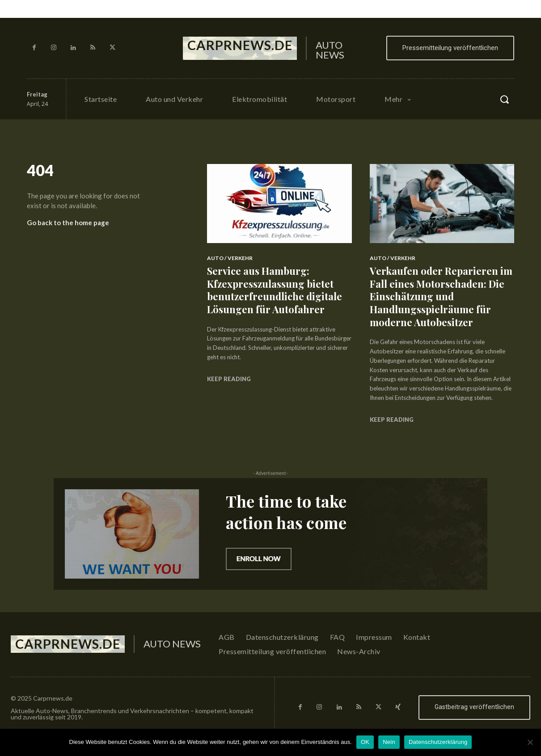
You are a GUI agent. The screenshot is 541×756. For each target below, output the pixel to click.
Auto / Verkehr (230, 258)
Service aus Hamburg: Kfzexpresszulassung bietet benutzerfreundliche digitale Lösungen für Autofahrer (275, 290)
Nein (389, 742)
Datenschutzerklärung (438, 742)
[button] (504, 99)
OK (365, 742)
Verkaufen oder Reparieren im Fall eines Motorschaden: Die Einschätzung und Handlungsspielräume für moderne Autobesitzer (441, 296)
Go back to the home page (68, 223)
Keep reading (229, 379)
